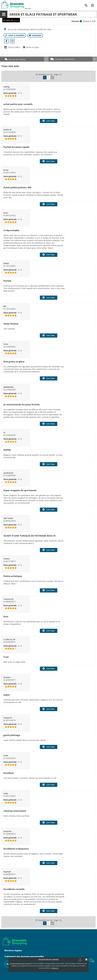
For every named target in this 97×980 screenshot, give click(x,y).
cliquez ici (55, 968)
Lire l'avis (50, 121)
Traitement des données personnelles (24, 957)
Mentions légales (13, 951)
